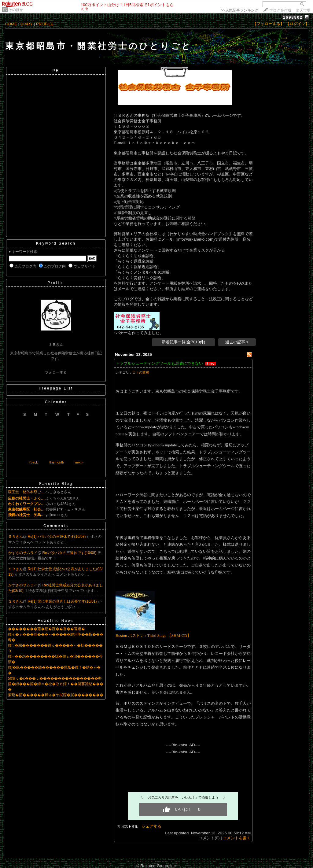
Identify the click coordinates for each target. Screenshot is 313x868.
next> (79, 462)
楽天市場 (303, 10)
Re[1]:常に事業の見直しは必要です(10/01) (63, 601)
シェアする (151, 826)
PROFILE (45, 24)
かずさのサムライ (23, 553)
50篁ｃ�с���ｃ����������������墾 (55, 678)
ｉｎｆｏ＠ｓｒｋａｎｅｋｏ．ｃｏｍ (161, 143)
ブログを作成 (280, 10)
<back (33, 462)
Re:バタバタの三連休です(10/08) (70, 553)
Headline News (56, 621)
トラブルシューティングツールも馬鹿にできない (159, 363)
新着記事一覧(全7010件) (184, 342)
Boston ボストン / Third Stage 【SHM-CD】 (153, 635)
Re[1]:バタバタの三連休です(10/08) (57, 537)
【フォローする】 (268, 24)
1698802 (293, 17)
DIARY (27, 24)
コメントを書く (237, 838)
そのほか (16, 10)
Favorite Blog (56, 484)
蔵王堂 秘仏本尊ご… (26, 492)
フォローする (56, 372)
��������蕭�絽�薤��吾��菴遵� (46, 629)
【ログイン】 (297, 24)
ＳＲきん (16, 537)
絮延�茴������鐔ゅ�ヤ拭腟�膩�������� (56, 695)
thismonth (57, 462)
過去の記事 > (237, 342)
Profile (56, 283)
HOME (11, 24)
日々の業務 (141, 372)
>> (240, 10)
